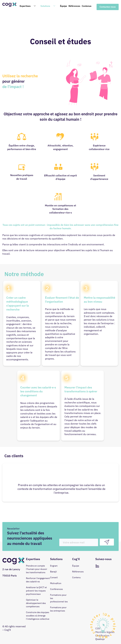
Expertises (29, 6)
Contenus (87, 6)
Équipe (63, 6)
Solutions (49, 6)
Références (74, 6)
